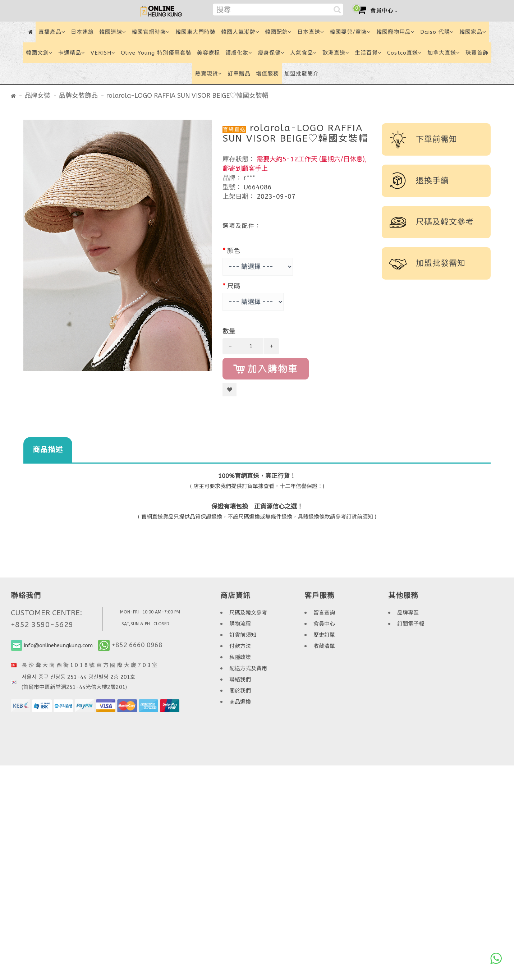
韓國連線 (113, 32)
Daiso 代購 (437, 32)
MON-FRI (129, 612)
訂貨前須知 (243, 635)
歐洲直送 (336, 53)
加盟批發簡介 (302, 74)
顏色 (234, 251)
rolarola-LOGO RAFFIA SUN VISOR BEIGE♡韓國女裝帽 (187, 96)
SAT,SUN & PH (136, 624)
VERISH (103, 53)
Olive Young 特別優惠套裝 (156, 53)
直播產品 (52, 32)
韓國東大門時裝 (196, 32)
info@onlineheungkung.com (58, 645)
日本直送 (311, 32)
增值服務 (267, 74)
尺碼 (234, 286)
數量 (229, 331)
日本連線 (82, 32)
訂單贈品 (239, 74)
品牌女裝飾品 (78, 96)
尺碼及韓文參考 (248, 613)
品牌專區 (408, 613)
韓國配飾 (278, 32)
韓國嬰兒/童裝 (350, 32)
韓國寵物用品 (396, 32)
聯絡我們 (240, 680)
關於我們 (240, 691)
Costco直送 (405, 53)
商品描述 (48, 450)
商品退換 (240, 702)
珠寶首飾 (477, 53)
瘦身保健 (271, 53)
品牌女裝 (37, 96)
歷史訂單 (324, 635)
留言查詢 (324, 613)
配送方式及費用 (248, 668)
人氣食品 (304, 53)
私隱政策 (240, 657)
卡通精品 (72, 53)
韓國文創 (39, 53)
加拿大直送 (444, 53)
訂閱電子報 (411, 624)
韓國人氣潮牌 (240, 32)
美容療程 (208, 53)
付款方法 (240, 646)
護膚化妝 (239, 53)
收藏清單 (324, 646)
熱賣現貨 (209, 74)
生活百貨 (368, 53)
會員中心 (324, 624)
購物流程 (240, 624)
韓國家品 (473, 32)
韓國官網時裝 (151, 32)
